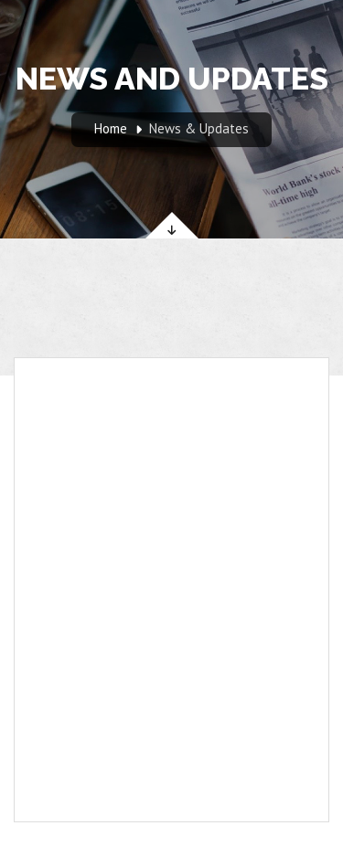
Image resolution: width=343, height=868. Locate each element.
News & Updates (199, 128)
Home (111, 128)
